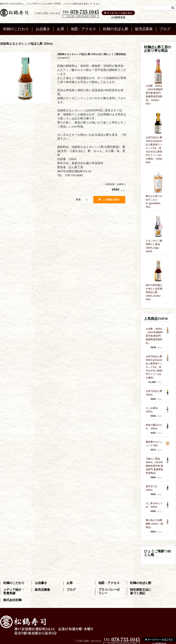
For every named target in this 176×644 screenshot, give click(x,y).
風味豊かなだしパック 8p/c (154, 443)
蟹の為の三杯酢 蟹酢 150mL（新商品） (154, 523)
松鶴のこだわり (16, 28)
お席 (60, 28)
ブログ (165, 28)
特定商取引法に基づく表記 (141, 591)
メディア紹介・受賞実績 (14, 591)
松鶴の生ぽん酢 (116, 28)
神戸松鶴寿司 (96, 640)
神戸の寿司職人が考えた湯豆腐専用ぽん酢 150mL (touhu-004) (154, 291)
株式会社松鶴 (12, 599)
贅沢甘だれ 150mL (153, 487)
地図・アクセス (84, 28)
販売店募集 (144, 28)
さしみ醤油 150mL (153, 409)
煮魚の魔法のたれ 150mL (154, 426)
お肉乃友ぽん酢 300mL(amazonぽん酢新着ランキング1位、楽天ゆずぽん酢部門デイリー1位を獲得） (155, 366)
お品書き (43, 28)
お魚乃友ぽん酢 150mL (155, 392)
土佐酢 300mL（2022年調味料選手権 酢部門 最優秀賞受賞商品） (154, 335)
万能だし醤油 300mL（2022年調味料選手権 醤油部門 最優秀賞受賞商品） (154, 465)
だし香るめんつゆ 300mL (154, 504)
